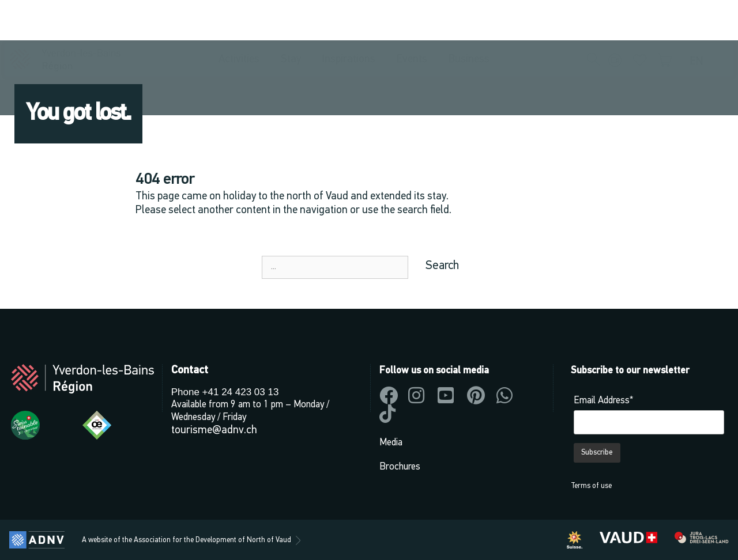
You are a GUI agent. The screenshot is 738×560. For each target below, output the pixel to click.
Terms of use (591, 486)
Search (442, 266)
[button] (594, 21)
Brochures (400, 467)
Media (391, 443)
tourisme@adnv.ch (214, 431)
